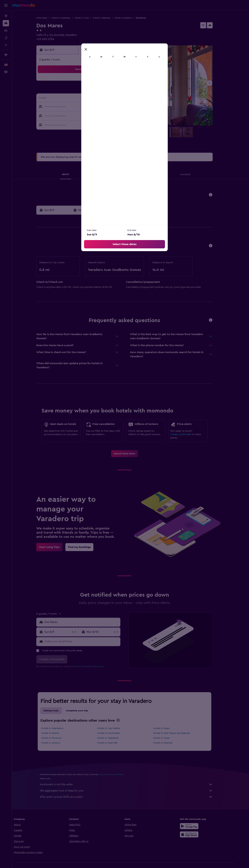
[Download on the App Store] (200, 834)
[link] (130, 454)
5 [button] (94, 90)
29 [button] (119, 115)
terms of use (87, 666)
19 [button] (94, 107)
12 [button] (94, 99)
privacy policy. (104, 666)
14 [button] (111, 99)
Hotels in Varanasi (169, 743)
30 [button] (69, 124)
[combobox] (88, 622)
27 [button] (102, 115)
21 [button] (111, 107)
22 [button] (119, 107)
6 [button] (102, 90)
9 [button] (69, 99)
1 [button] (119, 82)
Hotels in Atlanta (56, 733)
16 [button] (69, 107)
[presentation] (124, 720)
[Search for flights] (6, 16)
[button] (6, 5)
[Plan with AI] (6, 45)
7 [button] (110, 90)
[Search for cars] (6, 30)
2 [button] (69, 90)
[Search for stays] (6, 23)
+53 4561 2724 (51, 39)
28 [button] (110, 115)
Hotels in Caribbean (67, 18)
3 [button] (77, 90)
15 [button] (119, 99)
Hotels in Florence (57, 738)
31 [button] (77, 124)
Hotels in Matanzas (108, 18)
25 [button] (86, 115)
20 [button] (102, 107)
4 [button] (86, 90)
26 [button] (94, 115)
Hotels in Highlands (114, 738)
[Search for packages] (6, 38)
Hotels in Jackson (57, 743)
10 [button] (77, 99)
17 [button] (77, 107)
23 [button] (69, 115)
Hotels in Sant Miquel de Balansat (177, 733)
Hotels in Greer (167, 738)
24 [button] (77, 115)
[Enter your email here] (88, 641)
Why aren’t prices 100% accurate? (132, 797)
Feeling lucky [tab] (57, 711)
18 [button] (86, 107)
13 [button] (102, 99)
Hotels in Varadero (129, 18)
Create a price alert (187, 434)
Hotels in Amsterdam (114, 733)
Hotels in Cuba (88, 18)
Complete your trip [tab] (83, 711)
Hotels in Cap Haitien (115, 728)
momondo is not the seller (132, 784)
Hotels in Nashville (113, 743)
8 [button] (119, 90)
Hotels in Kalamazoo (58, 728)
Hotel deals (48, 18)
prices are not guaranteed (117, 774)
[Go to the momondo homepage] (24, 5)
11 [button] (86, 99)
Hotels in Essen (167, 728)
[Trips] (6, 55)
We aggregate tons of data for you (132, 791)
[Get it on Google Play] (200, 826)
